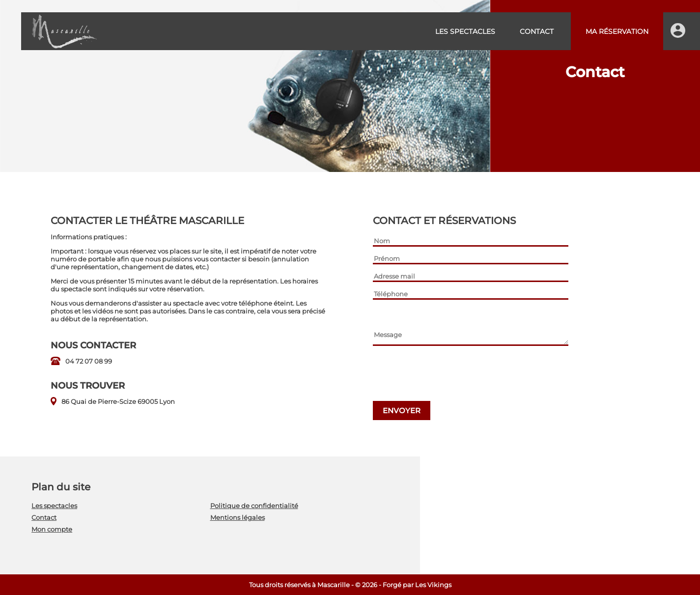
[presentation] (448, 374)
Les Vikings (433, 585)
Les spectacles (465, 31)
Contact (537, 31)
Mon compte (52, 529)
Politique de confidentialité (254, 506)
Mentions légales (238, 517)
